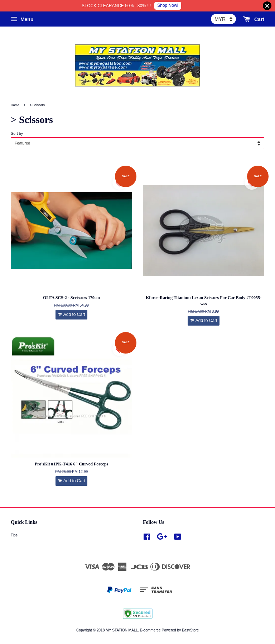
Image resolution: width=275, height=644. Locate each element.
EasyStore (190, 630)
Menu (22, 19)
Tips (14, 535)
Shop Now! (168, 5)
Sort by (17, 133)
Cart (254, 19)
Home (15, 105)
